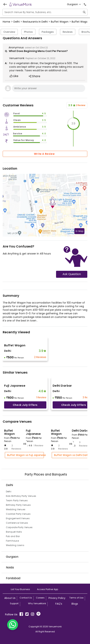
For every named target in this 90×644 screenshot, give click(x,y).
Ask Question (72, 274)
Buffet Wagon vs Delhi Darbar (72, 455)
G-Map (79, 231)
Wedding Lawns (15, 545)
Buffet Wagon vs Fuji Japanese (26, 455)
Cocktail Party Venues (18, 514)
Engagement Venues (18, 518)
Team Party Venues (17, 500)
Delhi (9, 492)
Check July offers (25, 405)
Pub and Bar (13, 536)
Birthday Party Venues (18, 505)
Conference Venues (17, 523)
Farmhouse (12, 541)
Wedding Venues (16, 509)
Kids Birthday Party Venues (21, 496)
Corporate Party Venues (19, 527)
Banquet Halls (14, 532)
